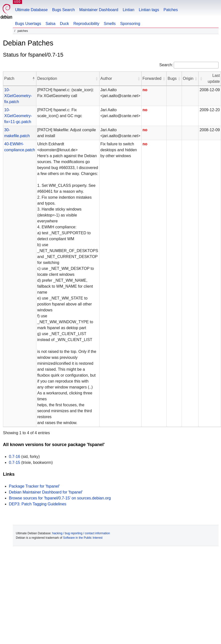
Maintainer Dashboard (99, 10)
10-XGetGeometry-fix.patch (18, 96)
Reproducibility (86, 24)
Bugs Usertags (28, 24)
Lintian (129, 10)
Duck (64, 24)
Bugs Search (64, 10)
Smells (110, 24)
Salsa (50, 24)
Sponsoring (130, 24)
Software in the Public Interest (83, 538)
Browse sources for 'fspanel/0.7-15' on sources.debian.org (60, 498)
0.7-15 (14, 462)
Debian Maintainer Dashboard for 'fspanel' (46, 492)
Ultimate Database (31, 10)
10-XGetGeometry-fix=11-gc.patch (18, 116)
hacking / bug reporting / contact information (81, 533)
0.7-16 (14, 457)
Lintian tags (149, 10)
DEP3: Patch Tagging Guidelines (38, 504)
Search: (166, 65)
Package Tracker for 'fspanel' (34, 486)
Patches (171, 10)
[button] (34, 79)
